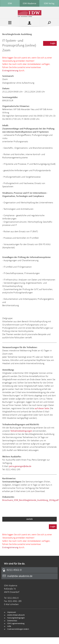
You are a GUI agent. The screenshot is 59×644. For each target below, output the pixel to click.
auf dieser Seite (42, 409)
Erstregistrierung (10, 71)
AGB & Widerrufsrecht (16, 615)
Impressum (12, 612)
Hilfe (9, 626)
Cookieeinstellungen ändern (18, 629)
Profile (29, 23)
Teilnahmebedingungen (21, 431)
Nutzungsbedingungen (16, 618)
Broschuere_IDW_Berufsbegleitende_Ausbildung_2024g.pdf (30, 500)
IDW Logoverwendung (16, 624)
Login (53, 43)
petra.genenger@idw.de (20, 466)
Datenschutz (12, 621)
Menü (10, 23)
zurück (29, 519)
